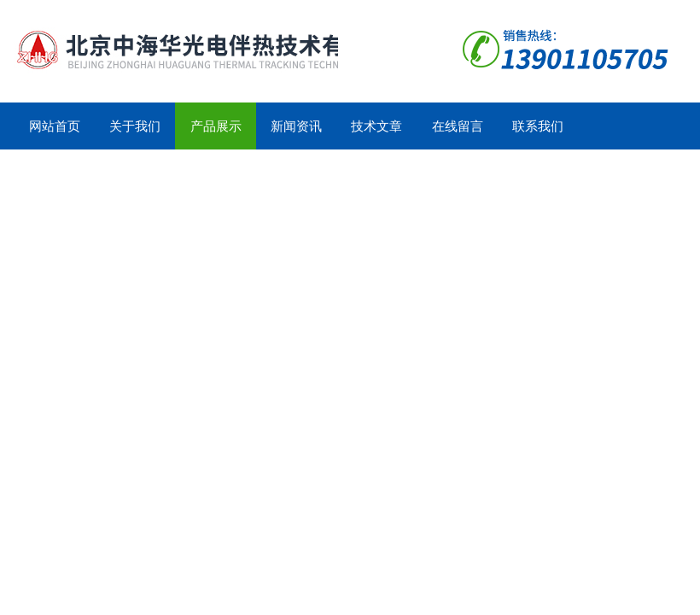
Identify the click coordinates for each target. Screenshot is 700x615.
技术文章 (376, 126)
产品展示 (216, 126)
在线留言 (458, 126)
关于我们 (135, 126)
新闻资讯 (296, 126)
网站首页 (55, 126)
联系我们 (538, 126)
